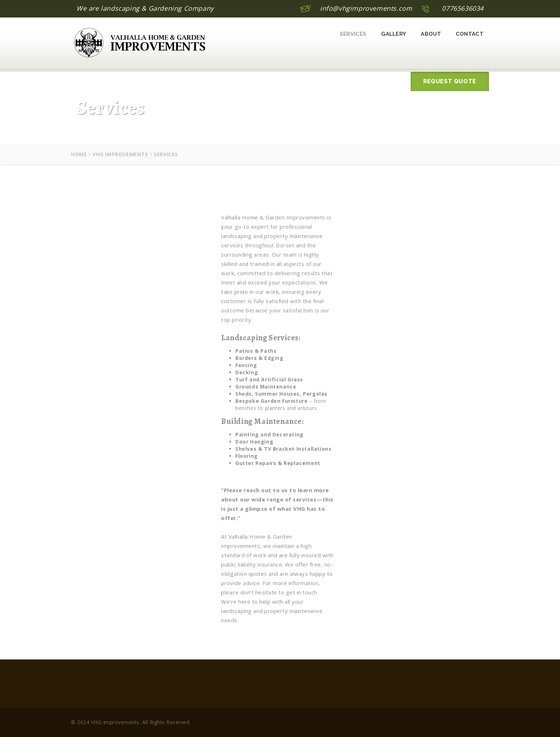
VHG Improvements (120, 154)
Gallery (394, 34)
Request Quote (450, 81)
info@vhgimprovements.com (366, 8)
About (431, 34)
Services (353, 34)
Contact (470, 34)
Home (79, 154)
